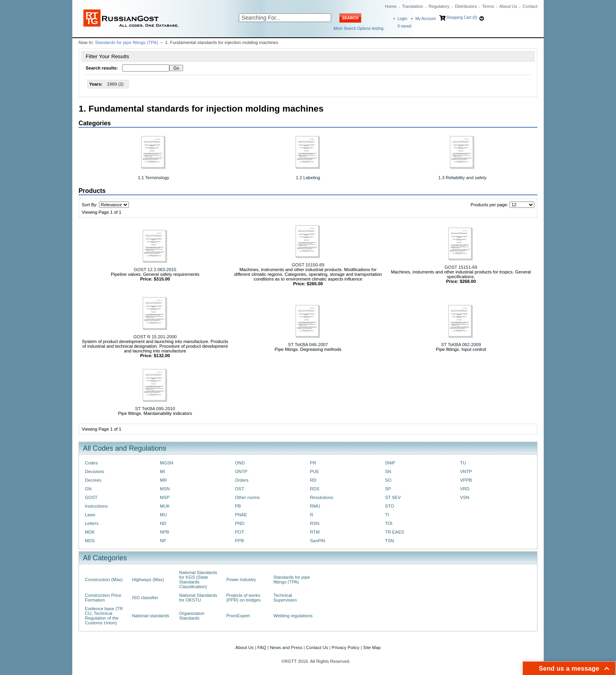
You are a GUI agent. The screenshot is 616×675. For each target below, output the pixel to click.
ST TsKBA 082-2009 (461, 345)
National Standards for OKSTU (198, 598)
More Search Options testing (358, 28)
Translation (412, 6)
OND (240, 463)
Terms (488, 6)
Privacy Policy (346, 647)
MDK (90, 532)
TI (387, 515)
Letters (92, 523)
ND (163, 523)
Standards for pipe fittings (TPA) (127, 42)
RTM (315, 532)
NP (163, 541)
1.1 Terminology (154, 178)
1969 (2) (115, 84)
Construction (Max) (104, 580)
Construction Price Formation (103, 598)
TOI (389, 523)
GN (88, 489)
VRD (465, 489)
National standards (151, 616)
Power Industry (241, 580)
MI (162, 471)
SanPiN (318, 541)
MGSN (167, 463)
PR (313, 463)
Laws (90, 515)
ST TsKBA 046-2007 (308, 345)
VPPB (466, 480)
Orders (242, 480)
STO (390, 506)
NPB (164, 532)
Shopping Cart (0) (462, 17)
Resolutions (322, 497)
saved (404, 26)
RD (313, 480)
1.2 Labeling (308, 178)
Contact (530, 6)
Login (402, 19)
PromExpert (238, 616)
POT (239, 532)
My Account (425, 19)
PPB (239, 541)
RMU (315, 506)
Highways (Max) (148, 580)
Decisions (94, 471)
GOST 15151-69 (461, 267)
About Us (508, 6)
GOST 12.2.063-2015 (155, 270)
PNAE (241, 515)
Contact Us (317, 647)
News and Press (286, 647)
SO (388, 480)
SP (388, 489)
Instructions (96, 506)
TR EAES (395, 532)
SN (388, 471)
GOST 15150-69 (308, 265)
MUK (165, 506)
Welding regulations (293, 616)
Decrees (93, 480)
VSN (465, 497)
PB (238, 506)
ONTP (241, 471)
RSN (315, 523)
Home (391, 6)
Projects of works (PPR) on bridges (243, 598)
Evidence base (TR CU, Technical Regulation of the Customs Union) (104, 616)
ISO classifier (145, 598)
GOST (91, 497)
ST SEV (393, 497)
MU (163, 515)
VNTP (466, 471)
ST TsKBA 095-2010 (155, 409)
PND (240, 523)
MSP (165, 497)
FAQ (262, 647)
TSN (390, 541)
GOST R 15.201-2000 (155, 337)
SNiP (390, 463)
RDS (315, 489)
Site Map (372, 647)
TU (463, 463)
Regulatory (439, 6)
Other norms (247, 497)
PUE (314, 471)
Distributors (466, 6)
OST (239, 489)
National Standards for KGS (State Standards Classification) (198, 580)
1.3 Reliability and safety (463, 178)
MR (163, 480)
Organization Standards (192, 616)
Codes (91, 463)
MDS (90, 541)
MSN (165, 489)
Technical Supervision (285, 598)
